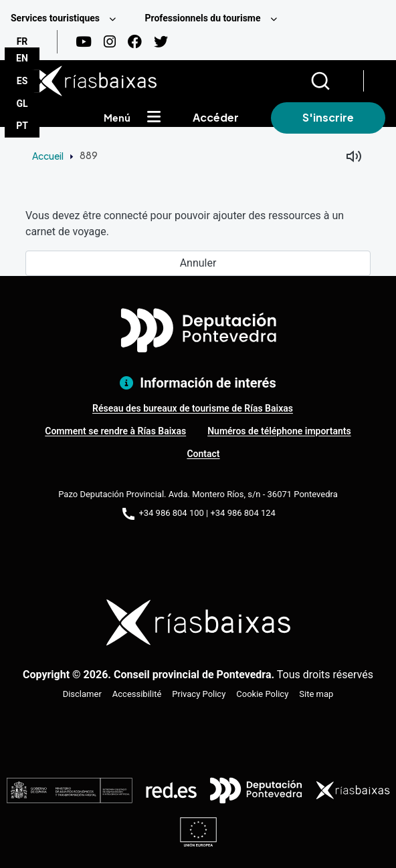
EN (22, 58)
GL (22, 104)
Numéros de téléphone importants (279, 431)
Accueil (48, 156)
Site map (316, 694)
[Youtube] (84, 42)
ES (22, 81)
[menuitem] (67, 18)
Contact (203, 454)
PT (22, 126)
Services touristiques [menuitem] (55, 18)
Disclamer (82, 694)
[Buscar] (337, 81)
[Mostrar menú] (154, 118)
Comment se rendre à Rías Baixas (115, 431)
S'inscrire (328, 117)
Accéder (216, 117)
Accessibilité (137, 694)
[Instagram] (110, 42)
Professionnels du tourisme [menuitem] (202, 18)
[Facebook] (135, 42)
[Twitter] (161, 42)
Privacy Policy (199, 694)
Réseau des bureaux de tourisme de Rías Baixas (193, 408)
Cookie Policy (262, 694)
